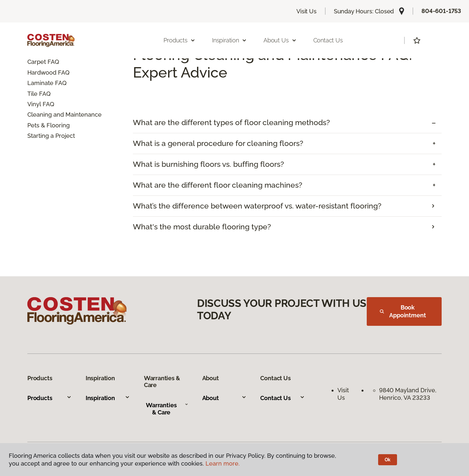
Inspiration (108, 398)
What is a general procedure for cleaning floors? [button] (218, 143)
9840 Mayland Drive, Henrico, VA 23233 (409, 394)
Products (50, 398)
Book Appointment (403, 311)
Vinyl (34, 104)
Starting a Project (51, 136)
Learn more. (223, 463)
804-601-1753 (441, 11)
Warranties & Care (167, 409)
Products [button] (179, 40)
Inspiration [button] (229, 40)
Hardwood (42, 72)
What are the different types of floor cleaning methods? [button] (231, 123)
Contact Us (328, 40)
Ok (388, 460)
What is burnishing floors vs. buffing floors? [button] (208, 164)
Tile (32, 94)
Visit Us (306, 11)
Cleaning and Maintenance (64, 115)
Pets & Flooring (49, 125)
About (224, 398)
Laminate (40, 83)
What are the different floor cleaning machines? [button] (218, 185)
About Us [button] (280, 40)
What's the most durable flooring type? (202, 227)
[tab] (287, 123)
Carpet (37, 62)
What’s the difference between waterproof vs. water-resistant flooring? (257, 206)
